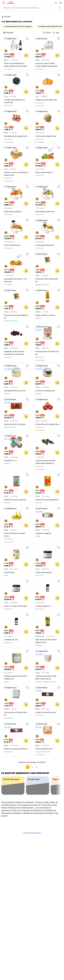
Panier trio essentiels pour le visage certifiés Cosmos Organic (16, 65)
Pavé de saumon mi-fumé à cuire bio (47, 353)
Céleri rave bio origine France (46, 136)
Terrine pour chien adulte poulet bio (47, 280)
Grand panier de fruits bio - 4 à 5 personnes (15, 280)
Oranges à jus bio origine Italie (46, 100)
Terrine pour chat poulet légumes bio (16, 317)
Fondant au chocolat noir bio (46, 713)
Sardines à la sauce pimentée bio (47, 500)
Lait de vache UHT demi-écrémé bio (16, 714)
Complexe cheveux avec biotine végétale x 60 (16, 678)
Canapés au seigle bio (43, 533)
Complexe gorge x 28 (43, 606)
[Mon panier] (61, 3)
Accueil (6, 17)
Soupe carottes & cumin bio (45, 315)
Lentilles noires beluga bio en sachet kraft (14, 101)
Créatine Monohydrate (43, 573)
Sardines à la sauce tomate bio (15, 500)
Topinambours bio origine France (16, 136)
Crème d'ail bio (9, 573)
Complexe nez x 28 (11, 640)
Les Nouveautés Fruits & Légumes (18, 27)
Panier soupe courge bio (13, 212)
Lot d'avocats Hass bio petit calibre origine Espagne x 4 (45, 462)
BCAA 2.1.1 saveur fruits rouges (15, 606)
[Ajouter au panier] (26, 55)
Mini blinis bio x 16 (10, 461)
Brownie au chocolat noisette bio (16, 749)
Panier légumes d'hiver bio (45, 212)
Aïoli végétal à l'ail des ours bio (15, 391)
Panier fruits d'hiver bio (12, 245)
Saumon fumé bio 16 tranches (15, 424)
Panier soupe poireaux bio (45, 245)
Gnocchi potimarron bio (44, 749)
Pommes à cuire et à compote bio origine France (16, 174)
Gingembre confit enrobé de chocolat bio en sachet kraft (14, 353)
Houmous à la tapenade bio (45, 391)
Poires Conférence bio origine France (15, 535)
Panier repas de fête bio (44, 173)
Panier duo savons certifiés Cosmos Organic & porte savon (46, 65)
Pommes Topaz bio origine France (47, 424)
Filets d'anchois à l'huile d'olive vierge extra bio (46, 641)
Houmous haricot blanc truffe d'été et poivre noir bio (46, 678)
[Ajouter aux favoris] (27, 39)
